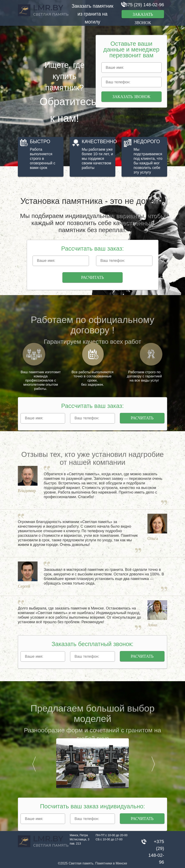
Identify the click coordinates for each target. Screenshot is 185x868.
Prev (34, 764)
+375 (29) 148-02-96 (143, 5)
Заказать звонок (143, 15)
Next (153, 764)
